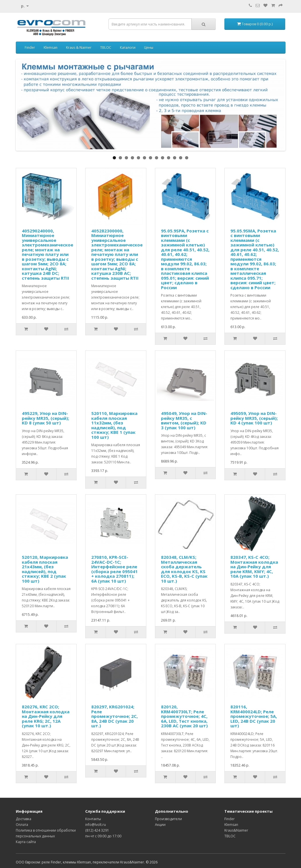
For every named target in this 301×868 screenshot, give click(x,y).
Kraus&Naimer (236, 830)
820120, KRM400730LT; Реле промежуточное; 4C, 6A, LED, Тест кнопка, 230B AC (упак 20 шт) (184, 716)
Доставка (24, 819)
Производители (168, 819)
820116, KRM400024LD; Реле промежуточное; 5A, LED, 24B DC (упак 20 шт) (254, 716)
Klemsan (51, 47)
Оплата (22, 825)
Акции (160, 825)
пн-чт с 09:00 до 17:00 (103, 836)
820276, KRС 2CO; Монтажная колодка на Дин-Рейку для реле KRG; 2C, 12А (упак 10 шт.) (46, 716)
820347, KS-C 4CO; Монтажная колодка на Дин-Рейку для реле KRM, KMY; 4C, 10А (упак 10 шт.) (254, 567)
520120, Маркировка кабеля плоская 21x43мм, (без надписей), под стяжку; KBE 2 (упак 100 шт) (45, 569)
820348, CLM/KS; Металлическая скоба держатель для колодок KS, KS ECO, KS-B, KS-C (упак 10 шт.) (184, 569)
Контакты (93, 819)
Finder (30, 47)
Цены (149, 47)
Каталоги (128, 47)
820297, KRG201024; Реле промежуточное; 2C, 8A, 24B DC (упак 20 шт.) (114, 716)
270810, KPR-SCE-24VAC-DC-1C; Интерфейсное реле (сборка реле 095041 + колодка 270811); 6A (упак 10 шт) (114, 569)
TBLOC (106, 47)
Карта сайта (26, 842)
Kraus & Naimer (79, 47)
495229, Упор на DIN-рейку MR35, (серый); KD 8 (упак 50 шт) (45, 418)
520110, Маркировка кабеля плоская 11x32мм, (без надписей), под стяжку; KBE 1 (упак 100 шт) (114, 425)
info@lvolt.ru (96, 825)
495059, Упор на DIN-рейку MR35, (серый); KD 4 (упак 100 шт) (254, 418)
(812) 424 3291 (97, 830)
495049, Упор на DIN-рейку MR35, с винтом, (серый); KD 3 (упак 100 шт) (184, 420)
